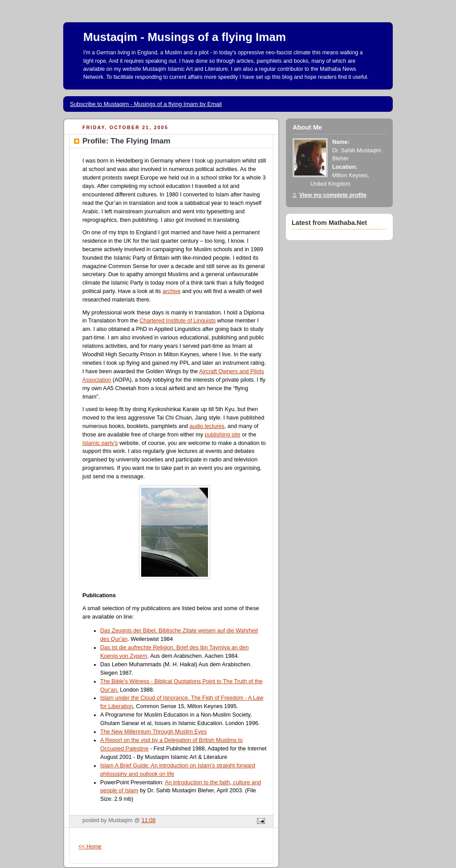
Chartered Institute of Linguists (177, 321)
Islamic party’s (100, 443)
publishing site (223, 435)
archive (172, 291)
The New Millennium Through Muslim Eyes (153, 732)
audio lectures (207, 426)
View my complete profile (333, 195)
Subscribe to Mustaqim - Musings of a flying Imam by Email (146, 104)
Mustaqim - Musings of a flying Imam (185, 37)
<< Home (90, 847)
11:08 (149, 820)
